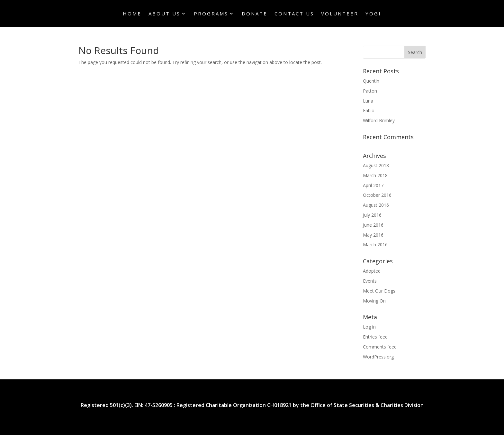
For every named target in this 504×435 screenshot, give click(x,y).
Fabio (369, 110)
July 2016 (372, 215)
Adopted (372, 271)
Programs (211, 14)
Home (132, 14)
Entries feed (375, 337)
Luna (368, 101)
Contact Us (294, 14)
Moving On (374, 301)
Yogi (373, 14)
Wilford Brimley (379, 120)
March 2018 (375, 175)
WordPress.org (378, 357)
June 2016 (373, 225)
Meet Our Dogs (379, 291)
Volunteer (340, 14)
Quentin (371, 81)
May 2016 (373, 235)
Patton (370, 91)
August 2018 (376, 165)
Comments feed (380, 347)
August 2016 (376, 205)
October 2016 (377, 195)
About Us (164, 14)
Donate (255, 14)
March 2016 (375, 245)
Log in (369, 327)
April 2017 (373, 185)
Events (370, 281)
